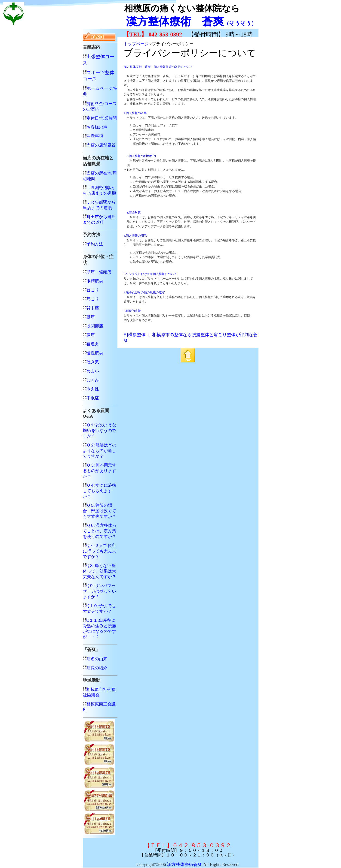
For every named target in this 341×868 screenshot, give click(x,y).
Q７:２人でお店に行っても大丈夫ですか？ (99, 551)
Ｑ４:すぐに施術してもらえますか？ (100, 491)
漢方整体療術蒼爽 (184, 864)
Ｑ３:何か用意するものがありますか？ (100, 471)
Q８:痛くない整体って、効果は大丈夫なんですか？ (99, 571)
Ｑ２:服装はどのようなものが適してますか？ (100, 451)
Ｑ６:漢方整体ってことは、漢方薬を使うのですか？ (100, 531)
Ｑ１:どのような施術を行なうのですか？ (100, 431)
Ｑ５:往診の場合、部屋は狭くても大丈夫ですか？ (99, 511)
